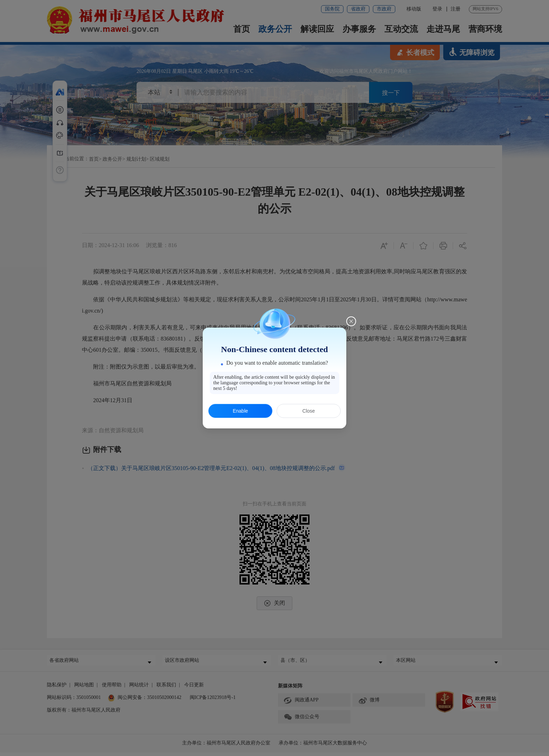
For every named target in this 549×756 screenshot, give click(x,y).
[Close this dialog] (351, 321)
